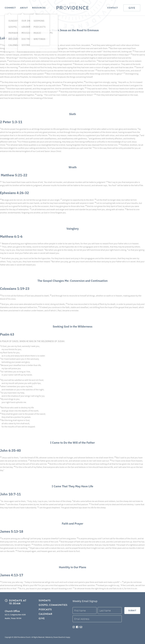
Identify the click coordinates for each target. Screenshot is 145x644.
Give (132, 8)
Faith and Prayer (72, 523)
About (24, 8)
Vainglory (72, 228)
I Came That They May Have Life (73, 486)
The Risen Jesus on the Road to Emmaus (73, 30)
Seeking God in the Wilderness (73, 326)
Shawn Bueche (59, 637)
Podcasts (45, 610)
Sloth (73, 114)
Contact (113, 8)
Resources (39, 8)
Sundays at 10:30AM (18, 602)
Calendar (46, 615)
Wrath (73, 167)
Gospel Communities (53, 605)
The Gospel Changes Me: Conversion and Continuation (73, 280)
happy (68, 637)
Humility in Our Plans (72, 567)
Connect (10, 8)
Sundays (45, 601)
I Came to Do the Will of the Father (73, 442)
